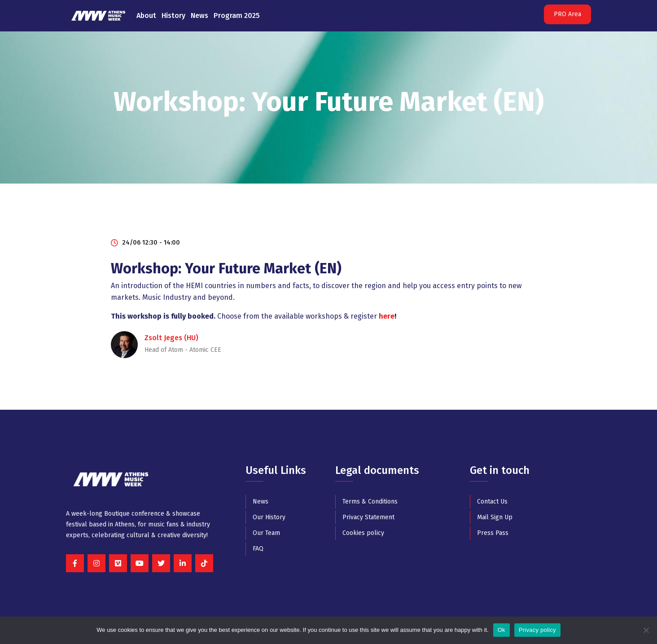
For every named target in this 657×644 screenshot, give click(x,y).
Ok (502, 630)
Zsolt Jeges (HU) (171, 338)
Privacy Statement (368, 517)
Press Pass (493, 533)
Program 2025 (237, 15)
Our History (269, 517)
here (387, 316)
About (146, 15)
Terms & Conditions (370, 502)
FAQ (258, 549)
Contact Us (492, 502)
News (199, 15)
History (173, 15)
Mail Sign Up (495, 517)
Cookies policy (363, 533)
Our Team (266, 533)
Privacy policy (537, 630)
